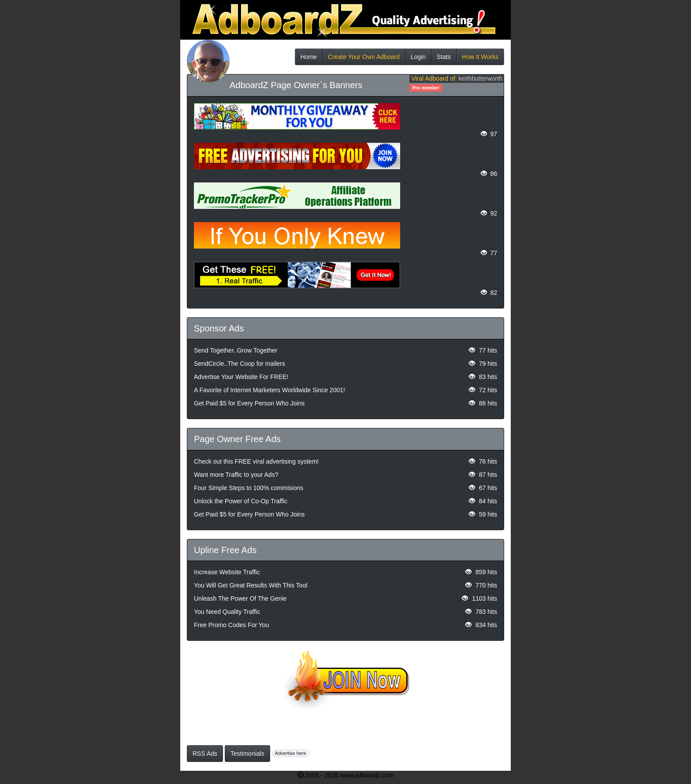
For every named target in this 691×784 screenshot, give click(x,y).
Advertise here (291, 753)
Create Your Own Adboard (364, 59)
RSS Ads (205, 754)
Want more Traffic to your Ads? (236, 475)
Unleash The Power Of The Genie (240, 598)
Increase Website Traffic (227, 572)
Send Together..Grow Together (236, 350)
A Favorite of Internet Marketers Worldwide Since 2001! (269, 390)
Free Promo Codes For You (231, 625)
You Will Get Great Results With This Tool (251, 585)
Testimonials (247, 754)
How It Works (480, 59)
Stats (444, 59)
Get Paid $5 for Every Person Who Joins (249, 403)
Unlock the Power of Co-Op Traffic (241, 501)
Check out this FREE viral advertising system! (256, 461)
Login (418, 59)
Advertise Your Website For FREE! (241, 377)
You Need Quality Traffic (227, 612)
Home (309, 59)
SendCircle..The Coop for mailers (240, 364)
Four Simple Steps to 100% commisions (249, 488)
